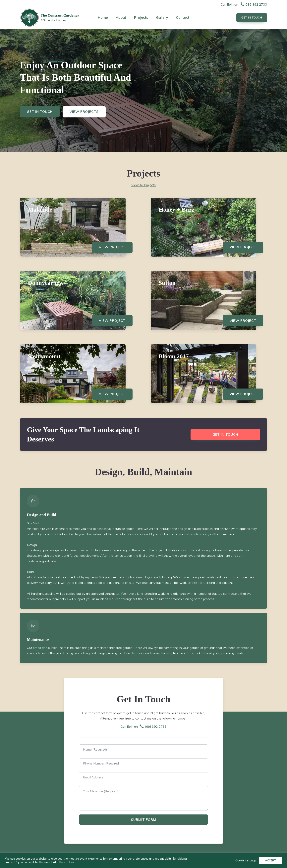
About (121, 17)
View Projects (85, 112)
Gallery (162, 17)
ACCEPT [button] (271, 860)
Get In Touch (40, 112)
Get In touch (252, 18)
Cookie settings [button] (246, 860)
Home (103, 17)
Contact (183, 17)
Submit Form (143, 822)
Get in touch (225, 437)
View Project (112, 248)
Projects (141, 17)
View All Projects (143, 185)
